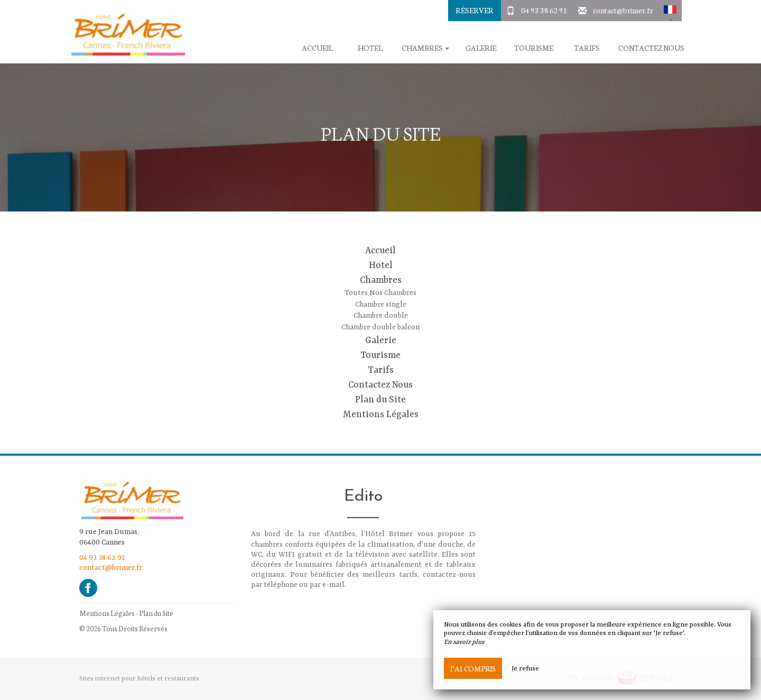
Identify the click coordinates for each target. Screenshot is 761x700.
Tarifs (587, 48)
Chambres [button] (425, 48)
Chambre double (381, 316)
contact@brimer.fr (623, 10)
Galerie (481, 48)
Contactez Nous (651, 48)
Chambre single (381, 305)
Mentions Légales (381, 415)
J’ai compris (473, 668)
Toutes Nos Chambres (380, 293)
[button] (670, 11)
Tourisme (534, 48)
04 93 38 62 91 (544, 10)
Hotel (370, 48)
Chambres (381, 280)
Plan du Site (380, 400)
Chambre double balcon (380, 327)
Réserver (475, 10)
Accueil (317, 48)
